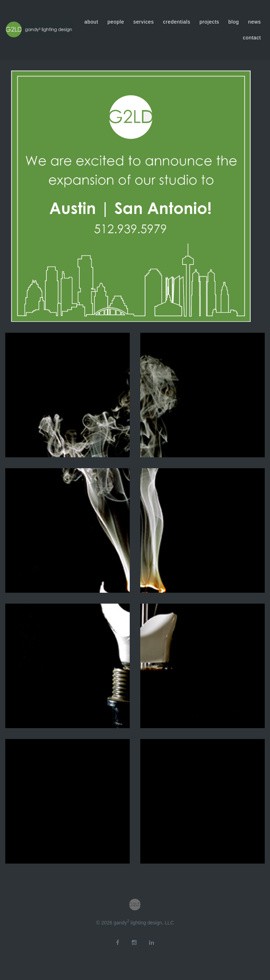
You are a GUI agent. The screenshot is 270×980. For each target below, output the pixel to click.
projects (209, 22)
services (144, 22)
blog (234, 22)
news (255, 22)
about (91, 22)
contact (252, 38)
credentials (177, 22)
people (116, 22)
